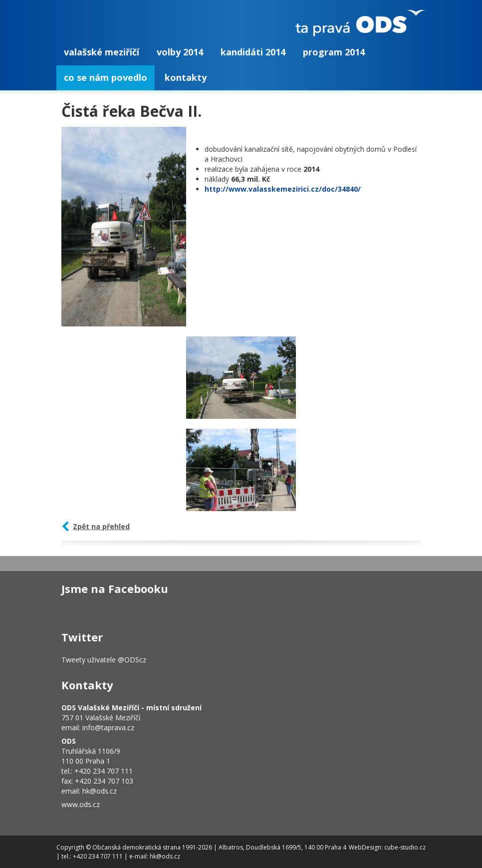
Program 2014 (334, 52)
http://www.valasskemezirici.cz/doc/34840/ (283, 189)
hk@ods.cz (100, 791)
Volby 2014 (180, 52)
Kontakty (186, 77)
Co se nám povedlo (106, 77)
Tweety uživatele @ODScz (104, 660)
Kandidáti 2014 (253, 52)
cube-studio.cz (405, 847)
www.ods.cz (81, 804)
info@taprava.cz (108, 727)
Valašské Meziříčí (102, 52)
